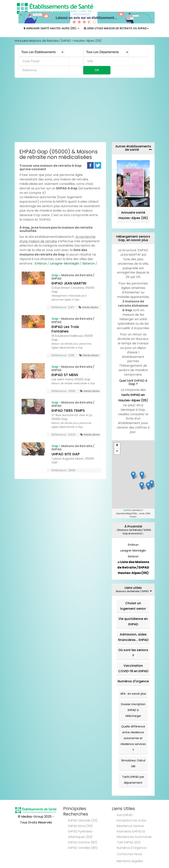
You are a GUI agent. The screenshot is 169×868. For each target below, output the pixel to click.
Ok (97, 70)
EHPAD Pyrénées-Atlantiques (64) (81, 834)
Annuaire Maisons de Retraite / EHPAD (43, 41)
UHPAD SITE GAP (66, 454)
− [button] (117, 451)
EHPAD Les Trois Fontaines (65, 329)
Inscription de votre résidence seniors (131, 823)
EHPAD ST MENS (65, 375)
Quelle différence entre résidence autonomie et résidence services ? (133, 738)
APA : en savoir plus (133, 694)
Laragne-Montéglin (64, 263)
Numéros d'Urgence (133, 681)
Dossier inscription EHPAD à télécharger (133, 710)
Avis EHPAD (125, 815)
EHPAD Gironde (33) (83, 820)
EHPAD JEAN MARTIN (69, 283)
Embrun (41, 263)
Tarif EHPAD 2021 (129, 842)
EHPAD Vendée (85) (83, 848)
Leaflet (127, 510)
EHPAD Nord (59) (80, 826)
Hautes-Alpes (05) (88, 41)
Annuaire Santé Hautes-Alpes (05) (51, 28)
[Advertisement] (85, 111)
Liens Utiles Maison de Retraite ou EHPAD (116, 28)
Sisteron (88, 263)
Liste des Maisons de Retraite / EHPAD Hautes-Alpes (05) (133, 567)
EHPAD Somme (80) (83, 842)
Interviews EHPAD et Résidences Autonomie (134, 834)
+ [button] (117, 446)
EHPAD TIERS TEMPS (68, 410)
